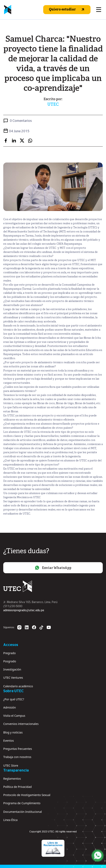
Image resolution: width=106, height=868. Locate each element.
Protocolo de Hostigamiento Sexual (27, 795)
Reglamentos (12, 779)
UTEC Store (11, 765)
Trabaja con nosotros (17, 757)
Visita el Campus (14, 716)
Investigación (12, 669)
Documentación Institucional (23, 812)
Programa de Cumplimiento (22, 803)
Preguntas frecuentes (18, 749)
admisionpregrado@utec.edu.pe (24, 610)
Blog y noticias (13, 732)
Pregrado (9, 653)
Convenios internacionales (21, 724)
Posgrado (10, 661)
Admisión (10, 707)
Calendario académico (18, 686)
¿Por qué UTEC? (14, 699)
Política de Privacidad (17, 787)
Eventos (9, 741)
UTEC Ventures (13, 678)
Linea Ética (10, 820)
